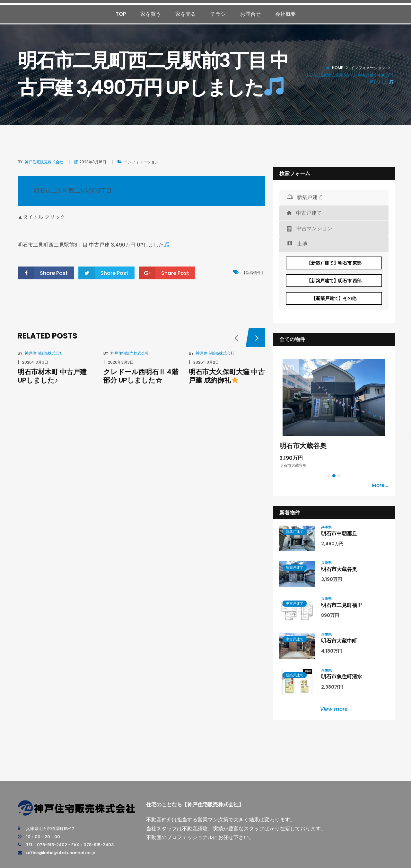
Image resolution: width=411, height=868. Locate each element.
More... (380, 485)
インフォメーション (368, 68)
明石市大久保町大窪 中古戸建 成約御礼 (227, 376)
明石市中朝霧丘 (339, 533)
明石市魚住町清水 (342, 677)
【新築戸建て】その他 (334, 298)
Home (337, 68)
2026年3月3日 (121, 362)
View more (334, 709)
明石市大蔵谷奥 (303, 446)
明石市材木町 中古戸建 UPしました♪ (52, 376)
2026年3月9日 (35, 362)
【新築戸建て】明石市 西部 (334, 281)
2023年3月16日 (93, 162)
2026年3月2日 (206, 362)
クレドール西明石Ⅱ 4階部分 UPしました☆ (141, 376)
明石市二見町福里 (342, 605)
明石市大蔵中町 (339, 641)
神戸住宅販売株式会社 (44, 162)
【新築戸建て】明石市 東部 (334, 263)
